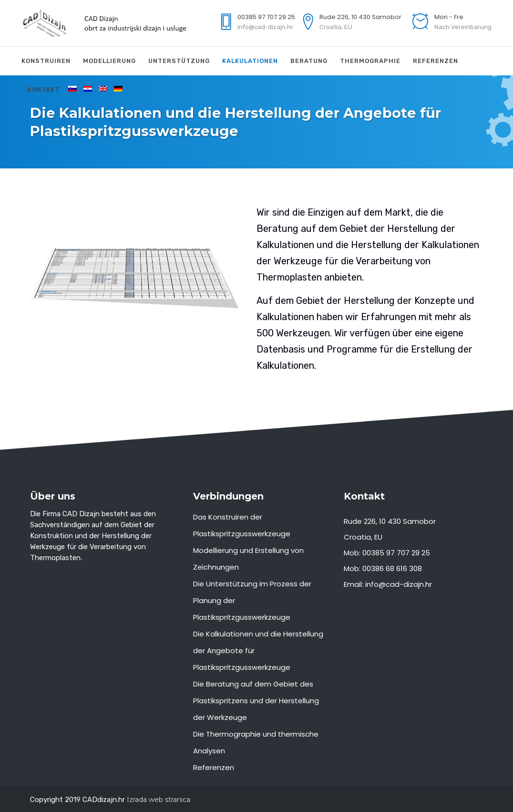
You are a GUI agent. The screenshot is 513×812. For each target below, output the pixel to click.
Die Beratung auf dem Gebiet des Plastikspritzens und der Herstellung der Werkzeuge (256, 701)
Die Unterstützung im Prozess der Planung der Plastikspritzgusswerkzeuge (252, 600)
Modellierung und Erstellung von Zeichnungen (248, 559)
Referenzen (214, 767)
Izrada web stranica (159, 800)
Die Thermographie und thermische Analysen (256, 742)
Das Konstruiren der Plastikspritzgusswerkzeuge (242, 525)
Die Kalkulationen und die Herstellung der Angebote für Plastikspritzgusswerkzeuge (258, 651)
